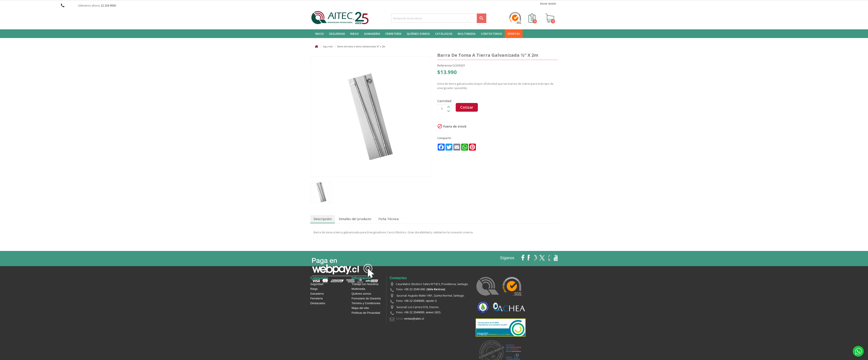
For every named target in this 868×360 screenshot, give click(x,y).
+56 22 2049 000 (414, 289)
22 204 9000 (108, 6)
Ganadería (317, 293)
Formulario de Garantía (366, 298)
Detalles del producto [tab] (352, 219)
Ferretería (316, 298)
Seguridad (317, 284)
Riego (314, 288)
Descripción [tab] (322, 219)
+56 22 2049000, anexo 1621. (423, 312)
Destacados (318, 303)
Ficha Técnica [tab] (383, 219)
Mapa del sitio (360, 308)
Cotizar (468, 108)
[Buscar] (439, 18)
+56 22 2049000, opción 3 (420, 300)
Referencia (444, 65)
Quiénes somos (361, 293)
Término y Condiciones (366, 303)
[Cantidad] (442, 108)
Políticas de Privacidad (366, 312)
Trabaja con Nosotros (365, 284)
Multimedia (358, 288)
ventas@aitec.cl (414, 318)
